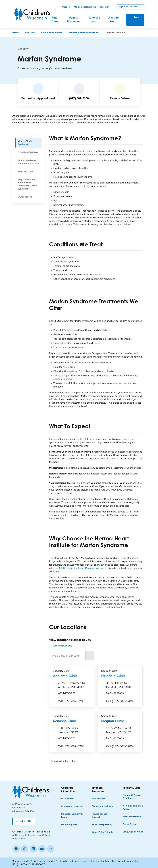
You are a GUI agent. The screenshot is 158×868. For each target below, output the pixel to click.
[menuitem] (29, 143)
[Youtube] (42, 849)
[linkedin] (33, 849)
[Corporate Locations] (72, 806)
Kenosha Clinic (72, 721)
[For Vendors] (67, 799)
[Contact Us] (24, 821)
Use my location (60, 646)
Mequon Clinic (120, 721)
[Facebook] (16, 849)
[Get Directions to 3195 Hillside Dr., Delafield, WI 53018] (122, 689)
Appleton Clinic (72, 676)
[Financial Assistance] (103, 806)
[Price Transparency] (102, 825)
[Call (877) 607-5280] (71, 701)
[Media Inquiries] (69, 825)
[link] (66, 7)
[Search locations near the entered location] (90, 656)
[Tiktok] (51, 849)
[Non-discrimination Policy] (134, 808)
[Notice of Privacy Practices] (134, 797)
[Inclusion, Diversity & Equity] (72, 816)
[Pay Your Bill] (98, 799)
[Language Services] (133, 832)
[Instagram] (25, 849)
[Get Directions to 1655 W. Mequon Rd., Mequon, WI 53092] (122, 734)
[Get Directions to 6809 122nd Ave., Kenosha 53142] (74, 734)
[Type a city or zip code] (67, 656)
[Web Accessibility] (132, 817)
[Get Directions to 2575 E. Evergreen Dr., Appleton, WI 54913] (74, 689)
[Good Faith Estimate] (103, 832)
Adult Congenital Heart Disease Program (81, 568)
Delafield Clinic (120, 676)
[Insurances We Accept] (103, 816)
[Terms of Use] (130, 824)
